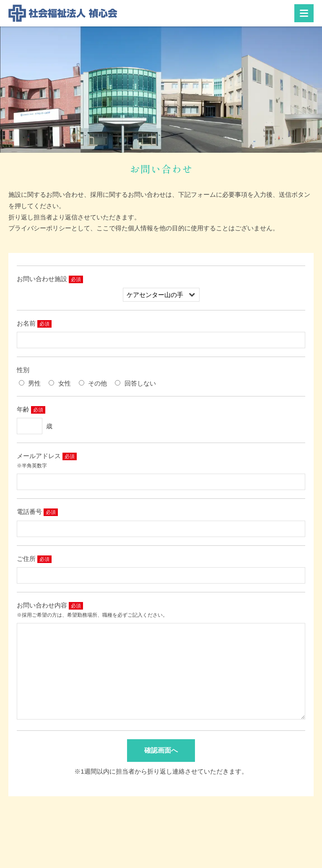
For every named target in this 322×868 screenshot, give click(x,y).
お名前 (26, 323)
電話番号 (29, 512)
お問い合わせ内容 (42, 605)
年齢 (23, 409)
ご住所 (26, 559)
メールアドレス (39, 456)
